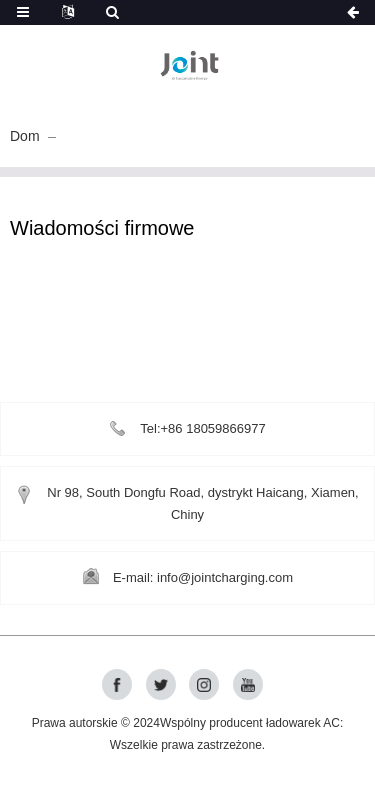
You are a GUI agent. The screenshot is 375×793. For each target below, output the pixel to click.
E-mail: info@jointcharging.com (203, 577)
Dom (25, 136)
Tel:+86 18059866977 (202, 428)
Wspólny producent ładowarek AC (250, 723)
